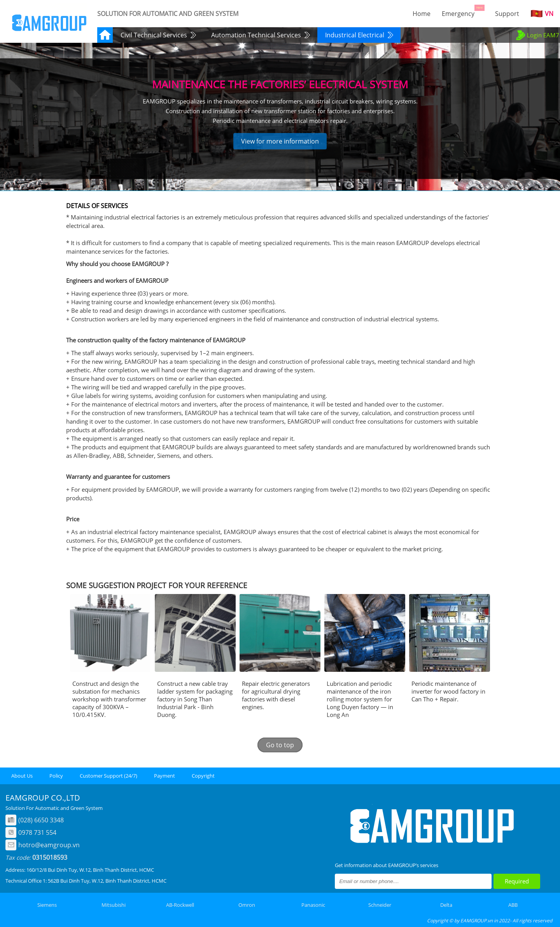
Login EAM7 (537, 35)
